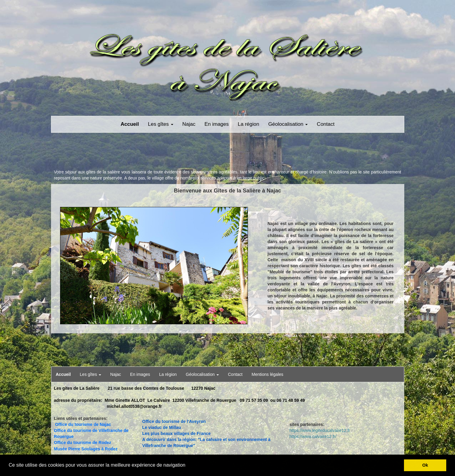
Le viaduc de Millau (162, 427)
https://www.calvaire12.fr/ (313, 436)
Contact (326, 124)
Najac (189, 124)
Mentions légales (267, 374)
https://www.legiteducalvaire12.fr (320, 430)
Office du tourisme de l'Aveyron (174, 421)
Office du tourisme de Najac (83, 424)
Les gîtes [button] (161, 124)
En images (216, 124)
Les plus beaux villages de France (176, 433)
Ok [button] (425, 465)
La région (249, 124)
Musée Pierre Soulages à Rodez (86, 449)
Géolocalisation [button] (288, 124)
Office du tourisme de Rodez (83, 443)
